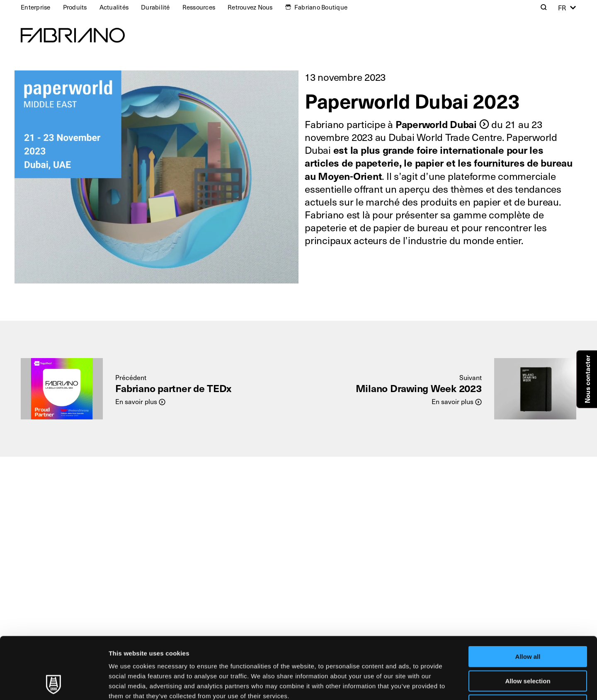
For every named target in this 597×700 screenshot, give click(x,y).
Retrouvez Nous (250, 7)
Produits (75, 7)
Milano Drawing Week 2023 (419, 388)
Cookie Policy (379, 648)
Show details (435, 684)
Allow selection (528, 623)
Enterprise (36, 7)
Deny (528, 647)
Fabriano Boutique (321, 7)
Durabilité (155, 7)
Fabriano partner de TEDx (173, 388)
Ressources (199, 7)
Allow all (528, 599)
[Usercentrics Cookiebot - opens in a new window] (54, 684)
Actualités (114, 7)
